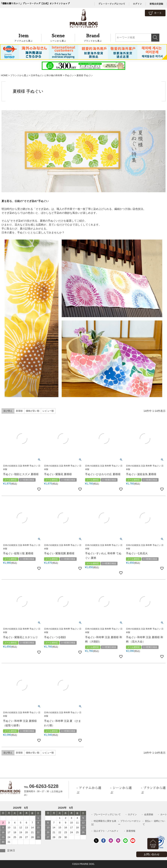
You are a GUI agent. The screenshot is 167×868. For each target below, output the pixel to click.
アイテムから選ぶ (24, 37)
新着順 (19, 411)
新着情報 (131, 831)
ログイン (137, 4)
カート (155, 13)
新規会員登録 (156, 4)
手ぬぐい (69, 75)
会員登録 (149, 814)
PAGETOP (153, 846)
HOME (4, 75)
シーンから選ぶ (58, 37)
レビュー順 (48, 411)
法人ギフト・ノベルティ (106, 831)
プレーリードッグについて (112, 4)
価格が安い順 (33, 411)
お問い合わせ (152, 854)
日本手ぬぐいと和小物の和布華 (46, 75)
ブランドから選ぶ (93, 37)
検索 (155, 38)
